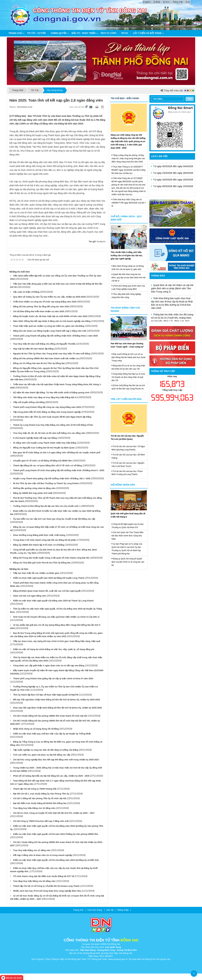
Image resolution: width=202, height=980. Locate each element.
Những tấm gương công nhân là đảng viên (34, 488)
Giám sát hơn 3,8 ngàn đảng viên (30, 596)
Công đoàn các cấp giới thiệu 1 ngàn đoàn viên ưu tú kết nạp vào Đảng (49, 666)
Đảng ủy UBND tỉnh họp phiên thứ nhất (33, 493)
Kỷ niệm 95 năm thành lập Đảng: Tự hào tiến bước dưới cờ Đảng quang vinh (51, 393)
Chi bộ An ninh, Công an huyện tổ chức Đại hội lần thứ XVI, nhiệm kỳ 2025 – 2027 (54, 813)
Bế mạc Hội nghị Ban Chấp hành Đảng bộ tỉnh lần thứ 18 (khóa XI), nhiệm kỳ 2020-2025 (57, 700)
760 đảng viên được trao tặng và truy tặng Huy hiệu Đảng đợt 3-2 (45, 397)
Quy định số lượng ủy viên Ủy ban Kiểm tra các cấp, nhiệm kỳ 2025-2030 (49, 297)
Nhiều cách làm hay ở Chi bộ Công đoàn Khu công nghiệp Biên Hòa (47, 891)
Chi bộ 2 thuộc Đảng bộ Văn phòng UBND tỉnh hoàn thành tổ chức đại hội (50, 716)
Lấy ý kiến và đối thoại (147, 33)
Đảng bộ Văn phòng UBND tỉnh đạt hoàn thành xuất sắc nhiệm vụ (46, 358)
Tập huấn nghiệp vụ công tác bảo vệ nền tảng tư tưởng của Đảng (46, 750)
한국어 (166, 2)
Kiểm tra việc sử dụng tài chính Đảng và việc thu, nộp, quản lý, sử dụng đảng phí (54, 649)
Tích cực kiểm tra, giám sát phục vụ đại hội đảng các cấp (42, 755)
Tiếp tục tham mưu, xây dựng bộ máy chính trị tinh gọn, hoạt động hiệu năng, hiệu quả (57, 641)
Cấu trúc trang (95, 910)
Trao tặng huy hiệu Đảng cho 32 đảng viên (34, 808)
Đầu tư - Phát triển (84, 33)
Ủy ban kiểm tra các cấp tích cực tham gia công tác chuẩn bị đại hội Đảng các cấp (54, 519)
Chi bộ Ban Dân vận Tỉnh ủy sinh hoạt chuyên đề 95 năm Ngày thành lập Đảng (52, 417)
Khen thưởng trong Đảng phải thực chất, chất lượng (39, 535)
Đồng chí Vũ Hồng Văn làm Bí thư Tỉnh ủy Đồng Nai (39, 363)
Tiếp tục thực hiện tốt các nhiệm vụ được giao (36, 573)
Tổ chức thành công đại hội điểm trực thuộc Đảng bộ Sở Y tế (44, 876)
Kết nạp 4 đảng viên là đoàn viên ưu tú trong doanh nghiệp (43, 855)
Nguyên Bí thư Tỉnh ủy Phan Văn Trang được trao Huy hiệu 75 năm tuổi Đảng (52, 354)
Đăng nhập (123, 910)
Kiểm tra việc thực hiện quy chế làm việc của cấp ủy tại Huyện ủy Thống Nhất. (52, 734)
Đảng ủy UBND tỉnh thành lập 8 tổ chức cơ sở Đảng (39, 545)
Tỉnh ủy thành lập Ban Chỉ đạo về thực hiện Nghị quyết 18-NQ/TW (46, 695)
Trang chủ (15, 33)
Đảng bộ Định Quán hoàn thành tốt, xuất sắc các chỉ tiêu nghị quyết (47, 591)
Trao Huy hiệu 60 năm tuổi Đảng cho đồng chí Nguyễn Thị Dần (44, 344)
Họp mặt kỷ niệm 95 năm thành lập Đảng (33, 349)
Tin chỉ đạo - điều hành (125, 98)
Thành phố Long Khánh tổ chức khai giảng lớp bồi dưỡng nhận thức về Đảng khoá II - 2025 (59, 470)
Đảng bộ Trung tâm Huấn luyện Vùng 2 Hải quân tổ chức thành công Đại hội (51, 558)
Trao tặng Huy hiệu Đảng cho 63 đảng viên (34, 881)
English (147, 2)
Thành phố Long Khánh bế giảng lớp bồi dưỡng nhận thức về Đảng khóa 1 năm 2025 (55, 336)
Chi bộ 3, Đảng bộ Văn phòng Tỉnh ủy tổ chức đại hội (40, 798)
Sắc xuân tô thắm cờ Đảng (26, 292)
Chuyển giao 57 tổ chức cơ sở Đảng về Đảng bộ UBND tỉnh (43, 461)
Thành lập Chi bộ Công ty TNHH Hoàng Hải (35, 789)
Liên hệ (110, 910)
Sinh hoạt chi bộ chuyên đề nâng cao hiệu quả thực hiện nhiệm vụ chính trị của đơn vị (56, 617)
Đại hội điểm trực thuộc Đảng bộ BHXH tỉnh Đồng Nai (40, 803)
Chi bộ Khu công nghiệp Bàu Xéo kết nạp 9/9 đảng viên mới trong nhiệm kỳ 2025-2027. (56, 760)
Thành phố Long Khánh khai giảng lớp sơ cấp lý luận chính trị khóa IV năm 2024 (53, 679)
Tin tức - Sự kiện (36, 33)
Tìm (190, 99)
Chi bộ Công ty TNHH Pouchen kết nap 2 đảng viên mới (41, 821)
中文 (188, 2)
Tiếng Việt (178, 2)
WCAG (125, 33)
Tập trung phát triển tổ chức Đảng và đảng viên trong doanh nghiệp (47, 412)
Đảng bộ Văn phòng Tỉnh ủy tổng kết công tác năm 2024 (41, 307)
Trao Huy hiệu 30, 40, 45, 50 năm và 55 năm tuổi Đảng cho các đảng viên (49, 433)
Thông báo (158, 276)
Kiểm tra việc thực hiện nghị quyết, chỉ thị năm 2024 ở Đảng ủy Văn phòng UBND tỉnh (56, 834)
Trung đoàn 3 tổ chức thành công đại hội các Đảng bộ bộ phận (44, 540)
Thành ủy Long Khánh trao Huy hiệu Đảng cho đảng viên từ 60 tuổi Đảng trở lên (53, 425)
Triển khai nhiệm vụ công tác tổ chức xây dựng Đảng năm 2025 (45, 302)
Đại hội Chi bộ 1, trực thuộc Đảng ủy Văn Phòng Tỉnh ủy (41, 794)
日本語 (157, 2)
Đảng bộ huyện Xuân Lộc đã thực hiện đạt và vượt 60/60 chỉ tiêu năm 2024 (50, 316)
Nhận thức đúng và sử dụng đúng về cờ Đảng (36, 729)
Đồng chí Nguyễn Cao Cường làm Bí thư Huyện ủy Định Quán (44, 448)
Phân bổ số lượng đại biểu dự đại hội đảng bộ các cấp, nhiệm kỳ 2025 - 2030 (51, 776)
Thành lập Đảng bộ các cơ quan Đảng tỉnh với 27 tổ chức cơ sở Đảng (47, 466)
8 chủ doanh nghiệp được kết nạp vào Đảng (35, 438)
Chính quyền (59, 33)
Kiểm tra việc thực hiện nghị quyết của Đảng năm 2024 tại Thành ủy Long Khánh (53, 601)
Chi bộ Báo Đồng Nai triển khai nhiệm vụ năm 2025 (39, 311)
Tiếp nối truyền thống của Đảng (29, 402)
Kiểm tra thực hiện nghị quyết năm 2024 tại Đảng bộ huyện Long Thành (49, 578)
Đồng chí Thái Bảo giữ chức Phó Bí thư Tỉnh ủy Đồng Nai (42, 563)
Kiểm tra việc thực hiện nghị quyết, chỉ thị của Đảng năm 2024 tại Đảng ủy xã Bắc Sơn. (56, 860)
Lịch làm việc (160, 156)
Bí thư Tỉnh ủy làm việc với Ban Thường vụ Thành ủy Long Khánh (46, 483)
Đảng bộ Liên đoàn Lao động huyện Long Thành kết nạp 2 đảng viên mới (50, 331)
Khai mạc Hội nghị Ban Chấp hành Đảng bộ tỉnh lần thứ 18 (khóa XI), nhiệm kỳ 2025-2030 (57, 708)
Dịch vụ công (108, 33)
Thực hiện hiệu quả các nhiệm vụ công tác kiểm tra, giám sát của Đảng (49, 326)
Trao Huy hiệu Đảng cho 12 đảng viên (32, 850)
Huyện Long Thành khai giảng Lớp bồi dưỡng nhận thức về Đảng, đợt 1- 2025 (52, 478)
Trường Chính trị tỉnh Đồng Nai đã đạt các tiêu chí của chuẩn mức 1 (47, 506)
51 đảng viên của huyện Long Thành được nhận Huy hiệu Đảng (45, 443)
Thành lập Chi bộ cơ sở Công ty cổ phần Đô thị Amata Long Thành (46, 886)
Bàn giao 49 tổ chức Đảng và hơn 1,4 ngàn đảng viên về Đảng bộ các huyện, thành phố (57, 453)
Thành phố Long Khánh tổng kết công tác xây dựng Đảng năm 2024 (47, 407)
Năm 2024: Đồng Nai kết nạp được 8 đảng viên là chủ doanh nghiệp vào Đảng (52, 321)
